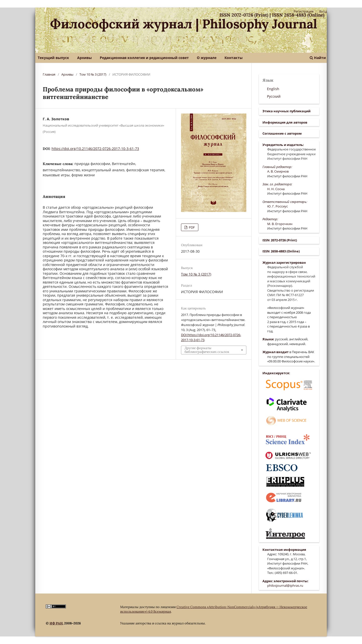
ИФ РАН (56, 623)
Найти (318, 58)
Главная (49, 74)
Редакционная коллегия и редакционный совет (144, 58)
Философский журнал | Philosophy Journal (184, 24)
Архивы (84, 58)
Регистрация (304, 11)
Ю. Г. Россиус (278, 206)
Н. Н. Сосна (276, 189)
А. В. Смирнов (278, 171)
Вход (323, 11)
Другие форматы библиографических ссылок (207, 350)
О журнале (207, 58)
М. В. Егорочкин (280, 224)
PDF (191, 227)
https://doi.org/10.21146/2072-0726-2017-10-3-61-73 (95, 149)
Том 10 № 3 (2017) (93, 74)
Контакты (234, 58)
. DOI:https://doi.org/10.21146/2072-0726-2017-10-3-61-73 (211, 335)
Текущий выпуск (53, 58)
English (273, 89)
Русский (274, 96)
